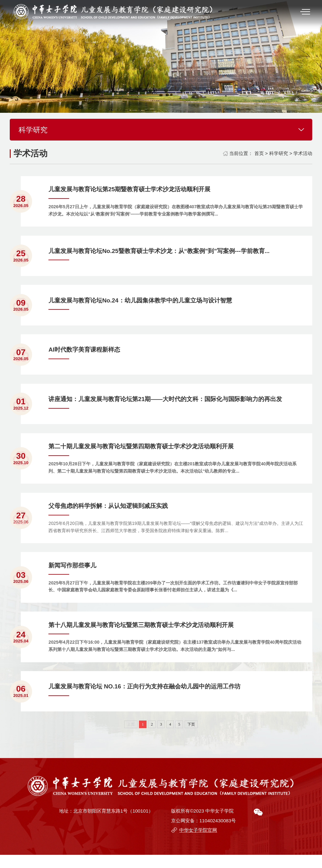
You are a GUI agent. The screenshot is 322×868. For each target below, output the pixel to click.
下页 (191, 738)
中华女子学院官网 (198, 844)
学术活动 (303, 153)
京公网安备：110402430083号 (203, 834)
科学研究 (279, 153)
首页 (259, 153)
